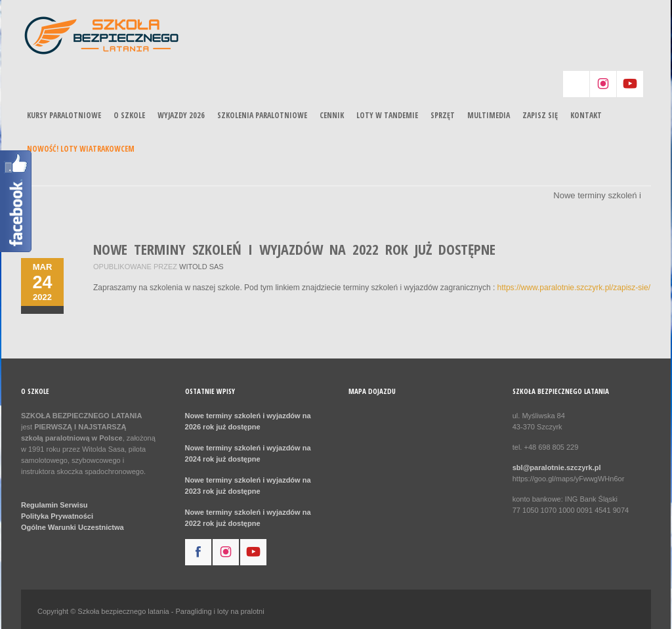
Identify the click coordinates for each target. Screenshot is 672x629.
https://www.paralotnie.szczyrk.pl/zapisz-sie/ (574, 288)
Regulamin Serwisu (54, 505)
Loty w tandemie (387, 115)
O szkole (129, 115)
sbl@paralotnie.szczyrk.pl (557, 467)
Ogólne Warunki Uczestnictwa (73, 527)
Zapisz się (540, 115)
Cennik (332, 115)
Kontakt (586, 115)
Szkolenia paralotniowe (262, 115)
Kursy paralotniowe (64, 115)
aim (576, 84)
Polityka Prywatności (57, 516)
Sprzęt (443, 115)
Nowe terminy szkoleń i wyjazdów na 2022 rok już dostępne (294, 249)
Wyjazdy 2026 (181, 115)
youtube (630, 84)
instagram (603, 84)
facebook (198, 552)
